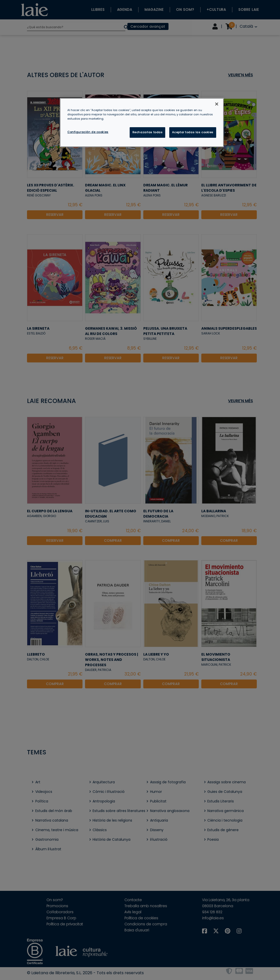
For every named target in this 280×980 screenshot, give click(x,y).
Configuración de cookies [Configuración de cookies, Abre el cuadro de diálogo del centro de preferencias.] (88, 132)
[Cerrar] (217, 104)
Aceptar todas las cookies (193, 132)
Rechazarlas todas (148, 132)
